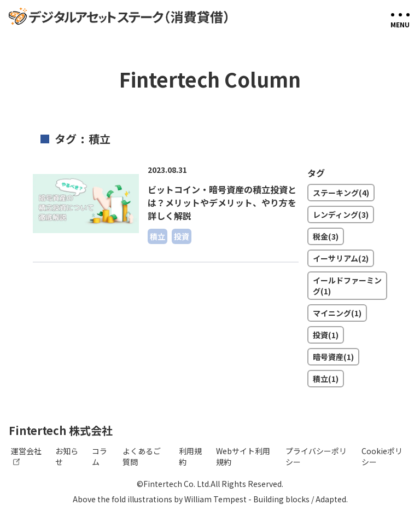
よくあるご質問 (142, 456)
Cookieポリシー (382, 456)
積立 (157, 236)
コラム (100, 456)
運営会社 (26, 455)
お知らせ (67, 456)
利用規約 (190, 456)
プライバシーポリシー (316, 456)
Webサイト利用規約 (243, 456)
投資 (182, 236)
